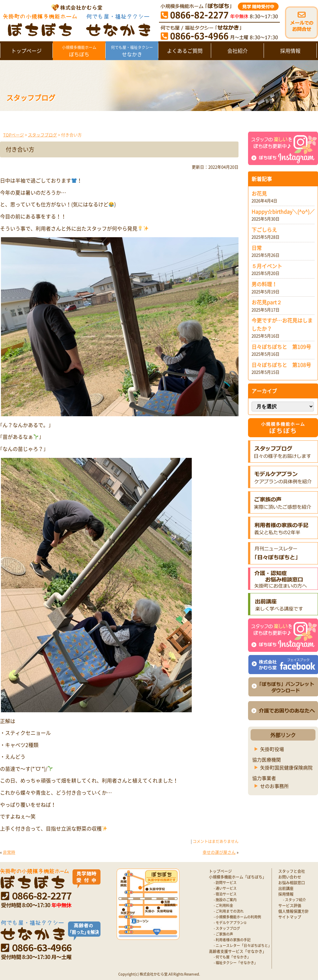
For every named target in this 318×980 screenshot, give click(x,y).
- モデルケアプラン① (230, 923)
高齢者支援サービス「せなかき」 (238, 951)
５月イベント (267, 266)
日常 (257, 248)
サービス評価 (290, 906)
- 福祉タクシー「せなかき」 (236, 963)
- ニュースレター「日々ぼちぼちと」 (243, 945)
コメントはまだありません (216, 841)
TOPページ (14, 135)
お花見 (259, 193)
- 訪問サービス (225, 883)
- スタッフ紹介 (294, 900)
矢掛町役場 (272, 749)
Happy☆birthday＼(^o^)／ (283, 211)
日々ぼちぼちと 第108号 (281, 365)
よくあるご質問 (185, 51)
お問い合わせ (290, 877)
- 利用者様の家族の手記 (232, 940)
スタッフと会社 (292, 871)
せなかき (132, 51)
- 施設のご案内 (225, 900)
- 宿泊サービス (225, 894)
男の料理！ (264, 284)
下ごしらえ (264, 230)
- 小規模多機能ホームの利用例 (237, 917)
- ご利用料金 (223, 905)
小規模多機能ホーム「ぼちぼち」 (238, 877)
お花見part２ (267, 302)
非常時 (9, 852)
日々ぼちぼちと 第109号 (281, 347)
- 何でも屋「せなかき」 (232, 957)
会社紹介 (238, 51)
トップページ (26, 51)
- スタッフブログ (227, 928)
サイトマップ (290, 917)
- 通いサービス (225, 888)
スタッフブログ (42, 135)
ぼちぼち (79, 51)
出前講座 (286, 888)
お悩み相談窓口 (292, 883)
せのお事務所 (274, 786)
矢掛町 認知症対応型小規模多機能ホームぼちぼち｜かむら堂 (75, 20)
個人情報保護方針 (294, 911)
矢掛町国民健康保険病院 (286, 768)
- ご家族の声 (223, 934)
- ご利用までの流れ (229, 911)
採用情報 (290, 51)
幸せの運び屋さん (219, 852)
